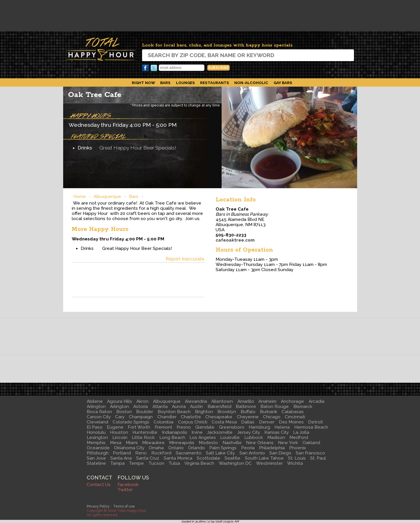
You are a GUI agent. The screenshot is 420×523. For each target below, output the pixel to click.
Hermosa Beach (311, 427)
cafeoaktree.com (235, 240)
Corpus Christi (193, 422)
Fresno (184, 427)
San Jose (96, 458)
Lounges (185, 83)
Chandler (167, 417)
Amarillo (246, 401)
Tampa (117, 463)
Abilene (95, 401)
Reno (141, 453)
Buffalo (248, 412)
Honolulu (96, 432)
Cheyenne (248, 417)
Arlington (96, 407)
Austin (197, 407)
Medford (299, 438)
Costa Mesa (224, 422)
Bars (165, 83)
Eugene (115, 427)
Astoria (141, 407)
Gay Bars (283, 83)
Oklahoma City (129, 448)
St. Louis (297, 458)
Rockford (161, 453)
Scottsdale (208, 458)
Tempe (136, 463)
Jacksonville (220, 432)
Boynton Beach (174, 412)
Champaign (141, 417)
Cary (120, 417)
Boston (124, 412)
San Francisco (310, 453)
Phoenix (298, 448)
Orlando (197, 448)
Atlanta (160, 407)
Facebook (146, 68)
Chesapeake (219, 417)
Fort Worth (139, 427)
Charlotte (191, 417)
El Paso (95, 427)
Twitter (154, 68)
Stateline (96, 463)
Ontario (176, 448)
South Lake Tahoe (264, 458)
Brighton (204, 412)
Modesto (208, 443)
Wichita (295, 463)
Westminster (269, 463)
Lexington (97, 438)
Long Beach (172, 438)
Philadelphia (272, 448)
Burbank (269, 412)
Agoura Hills (120, 401)
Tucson (156, 463)
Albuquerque (107, 197)
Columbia (163, 422)
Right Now (143, 83)
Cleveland (97, 422)
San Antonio (252, 453)
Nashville (232, 443)
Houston (119, 432)
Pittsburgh (98, 453)
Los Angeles (203, 438)
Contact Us (99, 485)
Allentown (222, 401)
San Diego (280, 453)
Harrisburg (259, 427)
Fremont (163, 427)
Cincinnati (295, 417)
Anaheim (267, 401)
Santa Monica (178, 458)
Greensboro (232, 427)
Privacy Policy (98, 506)
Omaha (156, 448)
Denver (267, 422)
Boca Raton (99, 412)
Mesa (116, 443)
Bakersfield (219, 407)
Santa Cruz (148, 458)
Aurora (179, 407)
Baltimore (246, 407)
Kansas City (277, 432)
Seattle (232, 458)
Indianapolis (175, 432)
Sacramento (189, 453)
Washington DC (235, 463)
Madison (276, 438)
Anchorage (292, 401)
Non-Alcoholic (251, 83)
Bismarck (303, 407)
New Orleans (260, 443)
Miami (132, 443)
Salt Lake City (220, 453)
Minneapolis (182, 443)
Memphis (96, 443)
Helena (282, 427)
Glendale (205, 427)
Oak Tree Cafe (95, 95)
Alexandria (196, 401)
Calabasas (293, 412)
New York (288, 443)
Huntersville (145, 432)
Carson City (99, 417)
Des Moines (291, 422)
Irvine (197, 432)
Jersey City (249, 432)
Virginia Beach (199, 463)
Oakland (311, 443)
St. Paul (318, 458)
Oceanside (98, 448)
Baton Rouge (275, 407)
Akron (142, 401)
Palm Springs (223, 448)
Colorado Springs (131, 422)
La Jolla (301, 432)
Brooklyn (227, 412)
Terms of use (124, 506)
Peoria (248, 448)
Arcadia (317, 401)
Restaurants (215, 83)
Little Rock (143, 438)
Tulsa (174, 463)
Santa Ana (121, 458)
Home (80, 197)
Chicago (272, 417)
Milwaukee (153, 443)
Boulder (145, 412)
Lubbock (254, 438)
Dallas (248, 422)
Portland (122, 453)
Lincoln (120, 438)
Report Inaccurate (185, 259)
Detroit (316, 422)
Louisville (230, 438)
